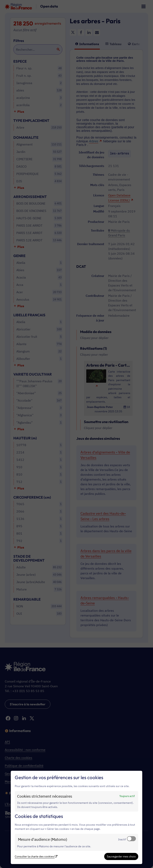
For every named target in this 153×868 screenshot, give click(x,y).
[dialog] (76, 817)
